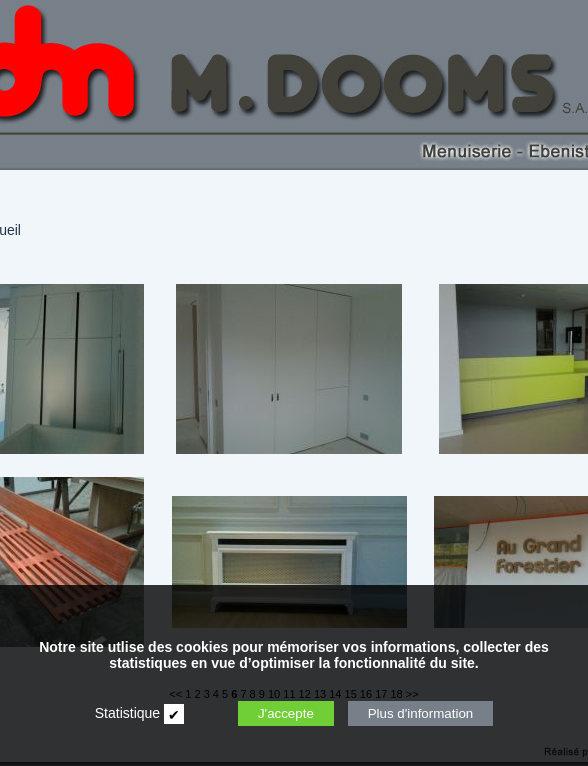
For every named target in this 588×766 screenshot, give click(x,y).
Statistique (127, 713)
